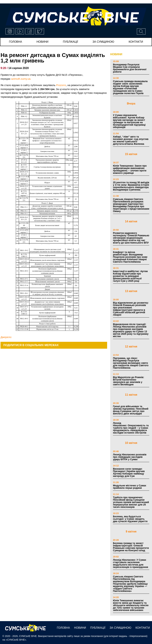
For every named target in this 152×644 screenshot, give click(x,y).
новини (42, 42)
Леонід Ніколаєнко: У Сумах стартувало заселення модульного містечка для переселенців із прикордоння (131, 563)
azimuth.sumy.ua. (21, 79)
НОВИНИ (116, 54)
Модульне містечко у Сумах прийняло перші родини (130, 487)
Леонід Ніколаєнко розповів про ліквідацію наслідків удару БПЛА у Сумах (130, 457)
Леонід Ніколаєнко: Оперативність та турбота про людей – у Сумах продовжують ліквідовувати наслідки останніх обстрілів (131, 428)
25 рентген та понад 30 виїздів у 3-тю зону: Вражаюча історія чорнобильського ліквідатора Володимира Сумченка (131, 186)
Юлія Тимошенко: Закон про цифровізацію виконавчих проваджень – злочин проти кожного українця (130, 169)
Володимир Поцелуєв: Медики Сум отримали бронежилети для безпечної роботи (130, 68)
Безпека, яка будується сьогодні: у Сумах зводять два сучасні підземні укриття (131, 519)
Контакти (136, 42)
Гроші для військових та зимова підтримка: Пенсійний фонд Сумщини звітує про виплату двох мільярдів (131, 410)
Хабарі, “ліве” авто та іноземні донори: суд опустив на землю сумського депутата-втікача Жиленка (131, 140)
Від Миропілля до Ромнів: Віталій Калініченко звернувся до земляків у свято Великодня (129, 381)
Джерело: (6, 337)
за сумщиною (103, 42)
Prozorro (61, 85)
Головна (15, 42)
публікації (70, 42)
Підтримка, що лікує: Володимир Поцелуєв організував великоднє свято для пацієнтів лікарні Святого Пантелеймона (131, 363)
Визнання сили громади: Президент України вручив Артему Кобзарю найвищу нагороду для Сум (129, 472)
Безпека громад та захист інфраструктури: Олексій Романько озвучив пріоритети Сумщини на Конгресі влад (131, 547)
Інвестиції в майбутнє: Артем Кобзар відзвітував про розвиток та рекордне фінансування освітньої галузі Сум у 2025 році (130, 276)
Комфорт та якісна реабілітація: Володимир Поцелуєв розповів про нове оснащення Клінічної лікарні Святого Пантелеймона (130, 257)
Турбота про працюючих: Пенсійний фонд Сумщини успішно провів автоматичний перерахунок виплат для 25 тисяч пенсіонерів (131, 502)
